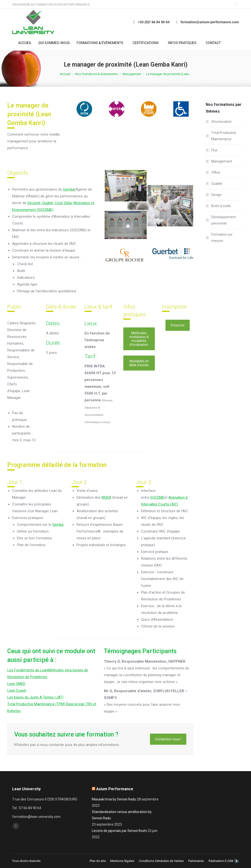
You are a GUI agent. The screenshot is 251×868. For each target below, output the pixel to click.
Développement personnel (224, 220)
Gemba (69, 189)
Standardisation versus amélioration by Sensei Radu (122, 815)
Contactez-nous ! (168, 739)
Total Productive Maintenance (224, 136)
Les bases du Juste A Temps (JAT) (35, 697)
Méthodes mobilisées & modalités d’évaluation (139, 339)
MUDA (106, 497)
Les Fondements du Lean (27, 670)
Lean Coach (17, 690)
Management (222, 161)
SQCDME (157, 497)
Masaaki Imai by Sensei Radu (114, 799)
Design (216, 195)
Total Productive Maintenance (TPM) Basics (42, 704)
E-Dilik (229, 861)
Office (216, 172)
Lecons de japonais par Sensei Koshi (119, 831)
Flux (214, 150)
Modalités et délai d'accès (139, 363)
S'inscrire (178, 325)
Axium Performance (115, 789)
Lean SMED (16, 684)
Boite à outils (221, 206)
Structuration (221, 122)
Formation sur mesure (222, 238)
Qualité (217, 184)
